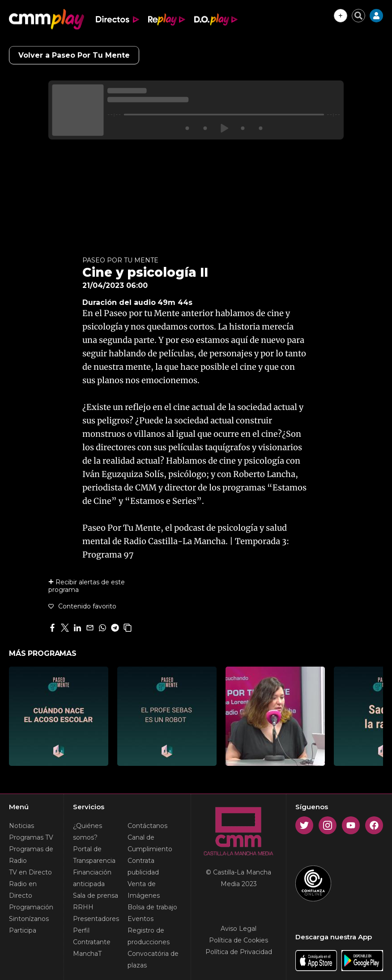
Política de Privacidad (239, 952)
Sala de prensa (96, 896)
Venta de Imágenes (144, 890)
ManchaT (87, 954)
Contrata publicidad (143, 866)
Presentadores (96, 919)
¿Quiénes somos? (87, 832)
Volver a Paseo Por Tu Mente (74, 55)
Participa (23, 930)
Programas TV (31, 837)
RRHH (83, 907)
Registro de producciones (149, 936)
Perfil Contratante (92, 936)
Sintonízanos (29, 919)
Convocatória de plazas (153, 959)
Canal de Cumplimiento (150, 843)
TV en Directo (30, 872)
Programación (31, 907)
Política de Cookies (239, 940)
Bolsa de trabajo (152, 907)
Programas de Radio (31, 855)
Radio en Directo (23, 890)
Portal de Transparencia (94, 855)
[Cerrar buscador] (358, 16)
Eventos (141, 919)
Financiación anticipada (92, 878)
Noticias (21, 826)
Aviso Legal (239, 929)
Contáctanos (147, 826)
